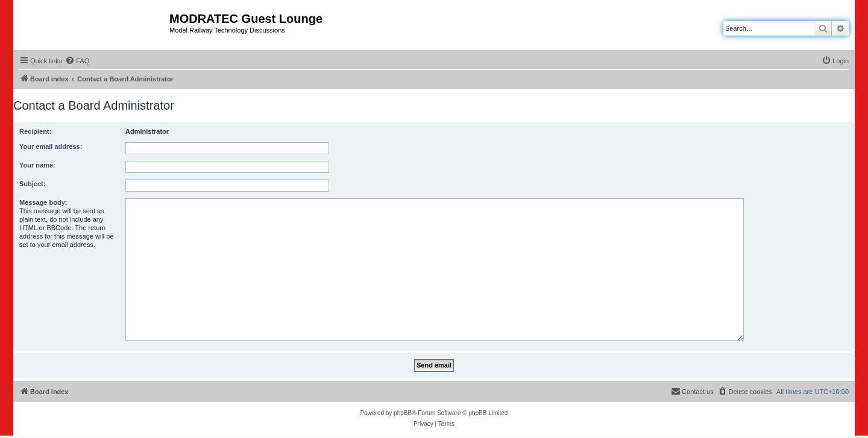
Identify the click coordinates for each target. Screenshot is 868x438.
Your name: (37, 165)
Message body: (43, 202)
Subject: (32, 184)
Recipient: (35, 131)
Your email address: (51, 146)
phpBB (403, 413)
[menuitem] (77, 61)
